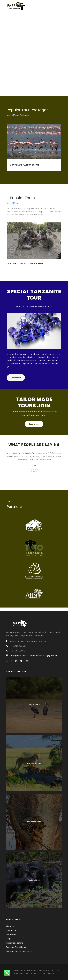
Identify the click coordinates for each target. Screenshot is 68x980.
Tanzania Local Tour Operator (19, 951)
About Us (10, 926)
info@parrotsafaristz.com (22, 656)
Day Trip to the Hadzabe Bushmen (25, 264)
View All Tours (13, 203)
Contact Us (11, 930)
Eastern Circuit (34, 705)
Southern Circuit (34, 822)
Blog (8, 939)
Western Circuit (34, 880)
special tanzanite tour (34, 295)
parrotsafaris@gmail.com (47, 656)
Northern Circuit (34, 763)
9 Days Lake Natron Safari (24, 165)
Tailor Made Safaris (14, 943)
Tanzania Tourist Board (16, 947)
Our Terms (11, 935)
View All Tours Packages (18, 115)
